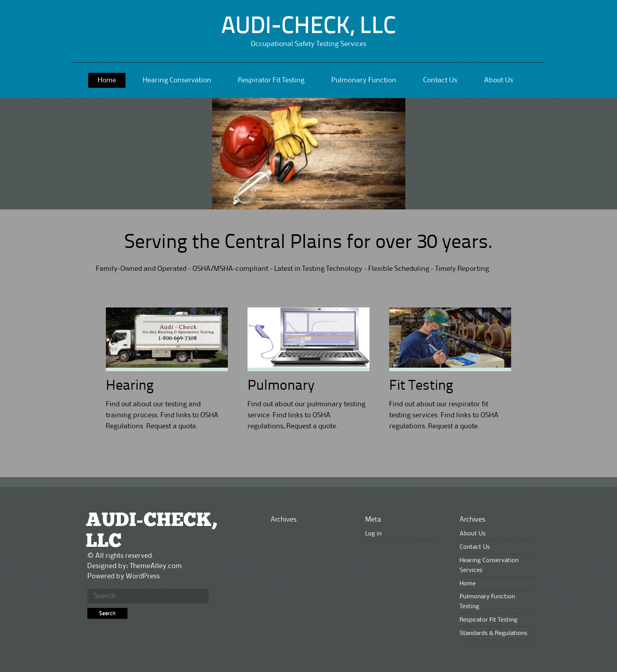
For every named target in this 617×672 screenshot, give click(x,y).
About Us (499, 80)
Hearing (130, 386)
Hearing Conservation (177, 80)
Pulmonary (281, 386)
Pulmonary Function (364, 80)
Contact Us (440, 80)
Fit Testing (421, 386)
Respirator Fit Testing (271, 80)
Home (107, 80)
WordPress (143, 576)
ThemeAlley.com (156, 566)
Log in (373, 534)
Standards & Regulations (493, 633)
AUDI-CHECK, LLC (308, 27)
